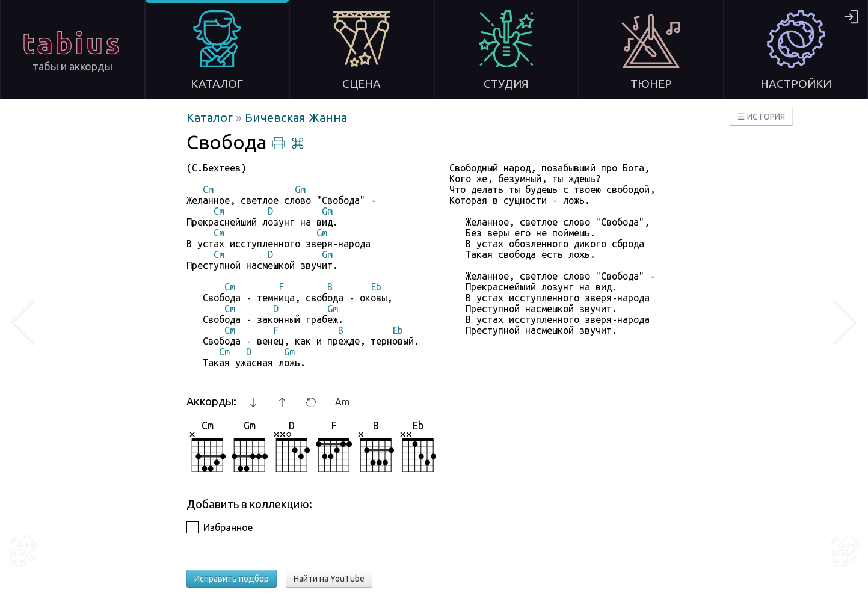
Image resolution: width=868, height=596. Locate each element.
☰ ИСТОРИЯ (761, 117)
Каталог (211, 118)
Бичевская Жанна (296, 118)
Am (343, 402)
